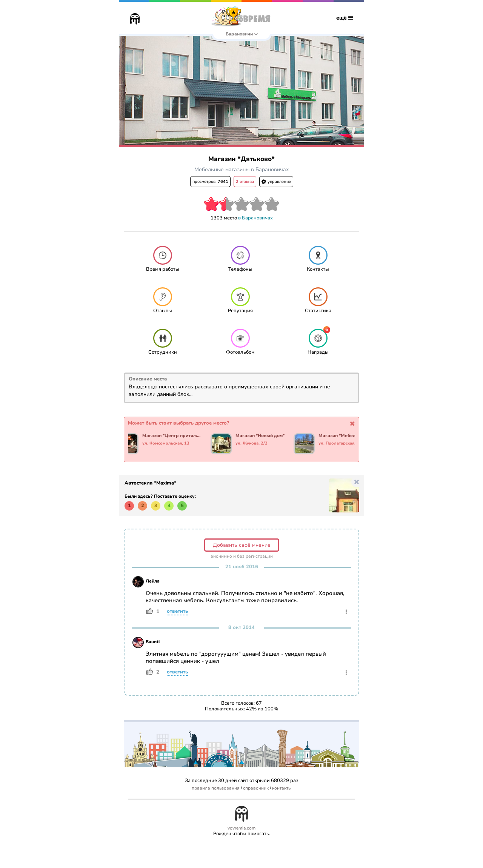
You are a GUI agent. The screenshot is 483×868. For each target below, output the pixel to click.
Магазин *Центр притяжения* (173, 436)
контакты (282, 788)
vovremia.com (241, 828)
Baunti (153, 642)
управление (276, 182)
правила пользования (216, 788)
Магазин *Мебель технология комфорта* (350, 436)
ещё (345, 18)
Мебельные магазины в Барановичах (242, 169)
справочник (256, 788)
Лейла (153, 581)
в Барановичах (255, 218)
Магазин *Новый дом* (261, 436)
